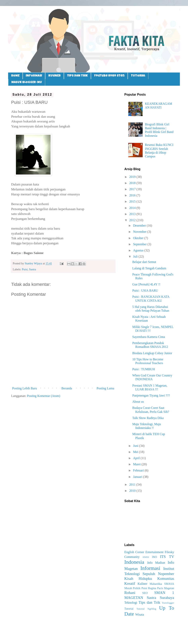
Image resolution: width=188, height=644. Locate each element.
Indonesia (134, 562)
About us (138, 402)
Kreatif (130, 583)
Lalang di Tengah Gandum (149, 268)
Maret (137, 464)
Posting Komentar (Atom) (44, 396)
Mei (136, 452)
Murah (128, 588)
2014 (133, 208)
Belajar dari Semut (144, 262)
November (140, 232)
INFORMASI (34, 76)
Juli (136, 257)
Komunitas (166, 579)
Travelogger (168, 603)
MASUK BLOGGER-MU (27, 82)
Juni (136, 446)
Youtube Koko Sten (109, 76)
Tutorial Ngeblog (146, 609)
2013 (133, 214)
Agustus (139, 250)
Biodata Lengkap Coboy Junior (152, 353)
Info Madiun (156, 563)
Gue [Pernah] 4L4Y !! (146, 284)
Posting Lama (105, 388)
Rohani (130, 593)
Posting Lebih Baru (24, 388)
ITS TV (167, 557)
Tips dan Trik (150, 602)
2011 (133, 484)
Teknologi (131, 603)
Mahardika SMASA (162, 584)
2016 (133, 195)
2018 (133, 183)
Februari (139, 470)
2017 (133, 189)
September (140, 244)
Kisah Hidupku (138, 579)
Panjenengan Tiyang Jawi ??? (151, 395)
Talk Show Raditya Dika (148, 418)
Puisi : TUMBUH (144, 369)
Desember (140, 225)
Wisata (140, 614)
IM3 (154, 557)
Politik (137, 588)
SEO (145, 593)
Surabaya (167, 598)
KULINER (55, 76)
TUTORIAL (138, 76)
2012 (133, 220)
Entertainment (154, 552)
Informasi (150, 568)
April (137, 458)
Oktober (139, 238)
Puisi (25, 269)
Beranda (67, 388)
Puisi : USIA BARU (145, 290)
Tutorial (129, 609)
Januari (138, 477)
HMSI (146, 557)
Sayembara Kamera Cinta (149, 337)
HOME (15, 76)
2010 (133, 491)
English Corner (134, 552)
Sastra (33, 269)
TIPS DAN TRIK (77, 76)
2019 (133, 177)
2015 (133, 201)
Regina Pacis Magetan (161, 588)
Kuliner (143, 584)
